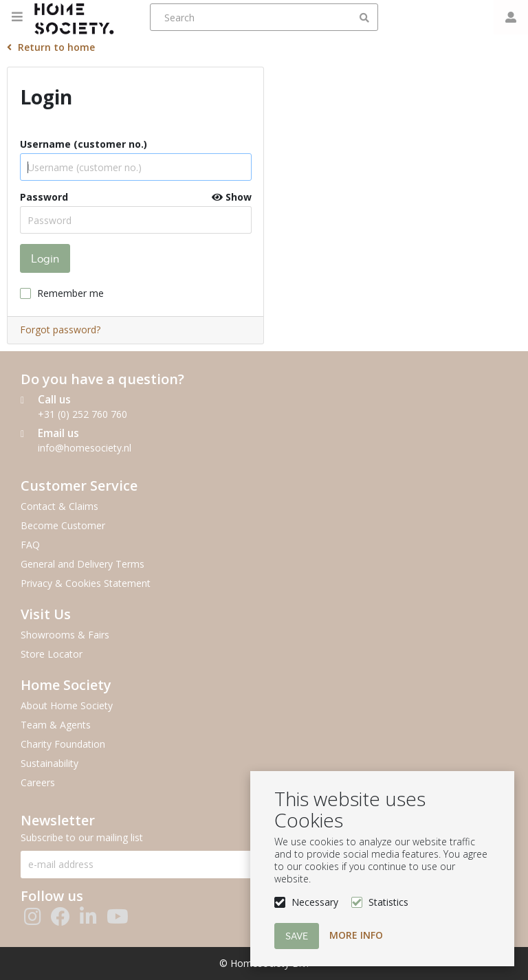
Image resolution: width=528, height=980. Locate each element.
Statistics (388, 902)
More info (356, 935)
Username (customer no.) (84, 144)
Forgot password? (60, 330)
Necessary (315, 902)
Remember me (70, 293)
